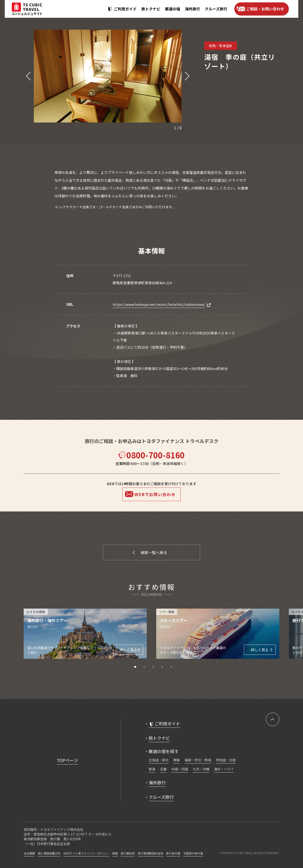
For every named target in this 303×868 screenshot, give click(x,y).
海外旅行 (192, 9)
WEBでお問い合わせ (155, 494)
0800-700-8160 (152, 455)
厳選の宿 (173, 9)
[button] (27, 76)
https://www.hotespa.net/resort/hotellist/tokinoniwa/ (159, 304)
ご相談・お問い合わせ (265, 9)
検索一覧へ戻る (154, 552)
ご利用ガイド (125, 9)
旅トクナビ (151, 9)
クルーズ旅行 (216, 9)
